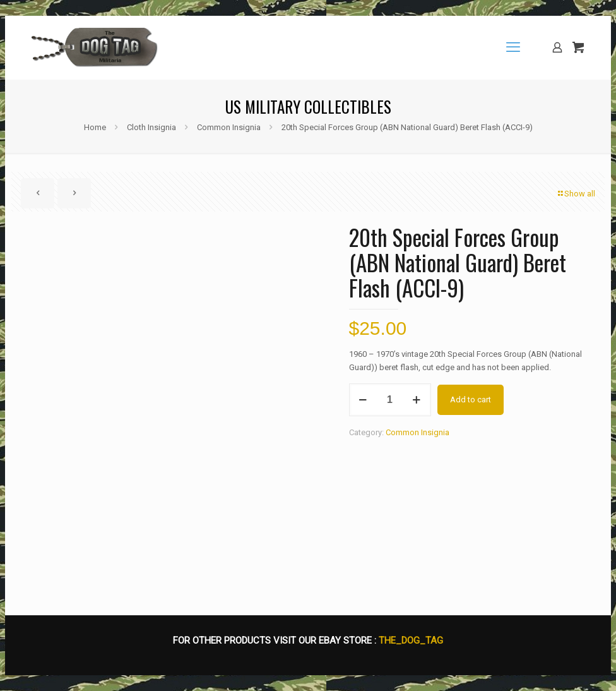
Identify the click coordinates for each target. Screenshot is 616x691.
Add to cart (471, 400)
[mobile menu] (513, 47)
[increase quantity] (417, 400)
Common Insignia (229, 127)
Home (95, 127)
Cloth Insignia (151, 127)
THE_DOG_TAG (411, 640)
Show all (576, 194)
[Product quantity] (390, 400)
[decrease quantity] (363, 400)
